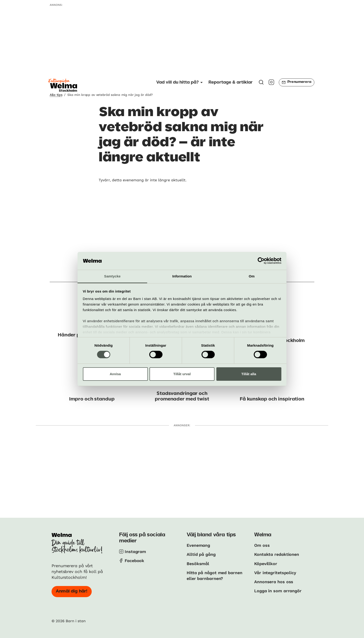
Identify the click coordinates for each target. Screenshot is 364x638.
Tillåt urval (182, 374)
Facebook (134, 561)
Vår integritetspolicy (275, 573)
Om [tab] (252, 276)
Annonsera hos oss (274, 582)
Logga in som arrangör (278, 591)
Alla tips (56, 95)
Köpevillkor (266, 564)
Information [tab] (182, 276)
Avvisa (115, 374)
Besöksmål (198, 564)
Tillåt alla (249, 374)
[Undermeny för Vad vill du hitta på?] (179, 83)
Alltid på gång (201, 554)
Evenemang (198, 545)
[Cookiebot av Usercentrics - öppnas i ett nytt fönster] (261, 261)
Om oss (262, 545)
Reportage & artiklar (231, 82)
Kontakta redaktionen (277, 554)
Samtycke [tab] (112, 276)
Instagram (135, 552)
